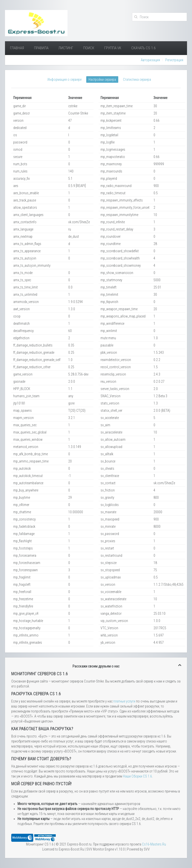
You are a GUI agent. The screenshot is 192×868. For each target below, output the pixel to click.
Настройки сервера (102, 79)
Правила (41, 48)
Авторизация (150, 60)
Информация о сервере (64, 79)
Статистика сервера (137, 79)
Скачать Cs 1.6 (143, 48)
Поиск (89, 48)
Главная (17, 48)
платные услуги (124, 701)
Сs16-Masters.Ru (154, 844)
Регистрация (174, 60)
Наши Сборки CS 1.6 (137, 776)
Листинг (66, 48)
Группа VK (113, 48)
